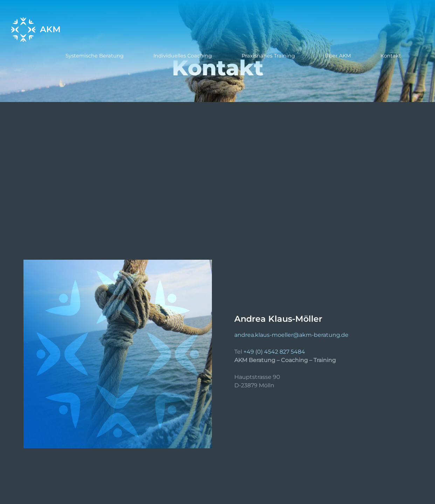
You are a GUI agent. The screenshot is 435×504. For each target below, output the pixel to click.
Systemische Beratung (95, 56)
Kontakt (391, 56)
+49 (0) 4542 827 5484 (274, 352)
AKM (50, 29)
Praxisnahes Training (268, 56)
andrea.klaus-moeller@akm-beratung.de (291, 335)
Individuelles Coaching (183, 56)
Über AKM (338, 56)
